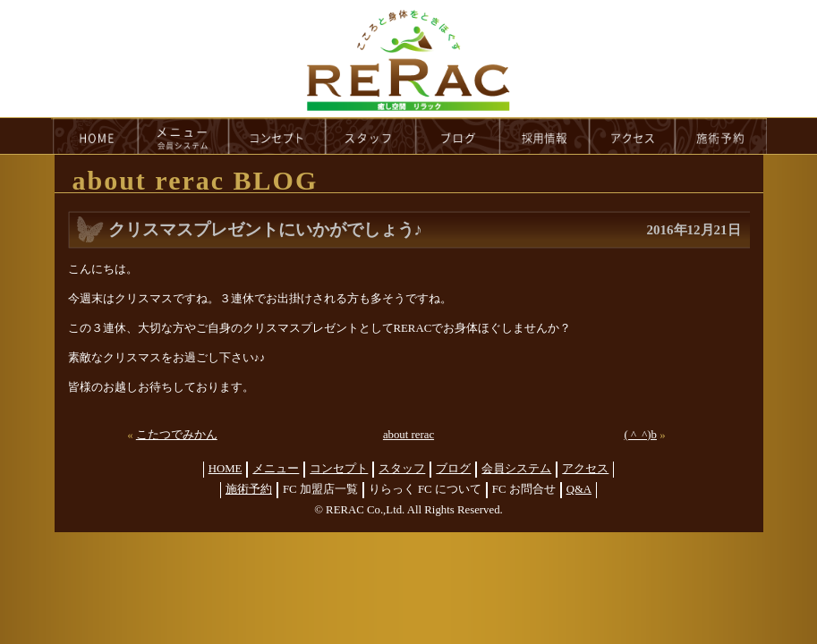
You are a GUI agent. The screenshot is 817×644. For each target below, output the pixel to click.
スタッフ (402, 469)
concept (277, 136)
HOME (95, 136)
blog (458, 136)
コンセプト (339, 469)
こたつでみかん (177, 435)
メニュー (276, 469)
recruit (545, 136)
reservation (721, 136)
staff (371, 136)
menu (183, 136)
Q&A (579, 489)
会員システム (516, 469)
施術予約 (249, 489)
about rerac (408, 435)
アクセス (585, 469)
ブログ (453, 469)
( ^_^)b (640, 435)
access (633, 136)
